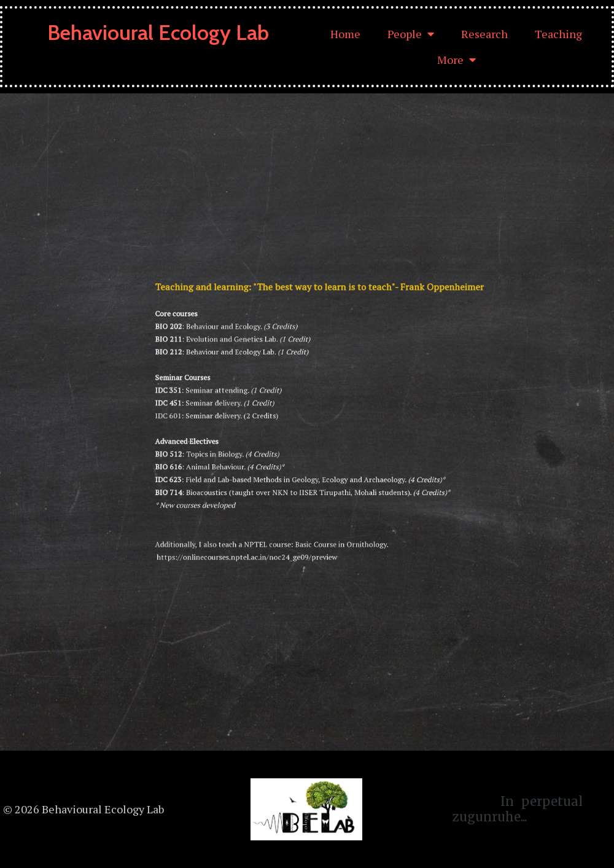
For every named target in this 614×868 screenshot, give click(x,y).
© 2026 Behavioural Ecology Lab (84, 809)
